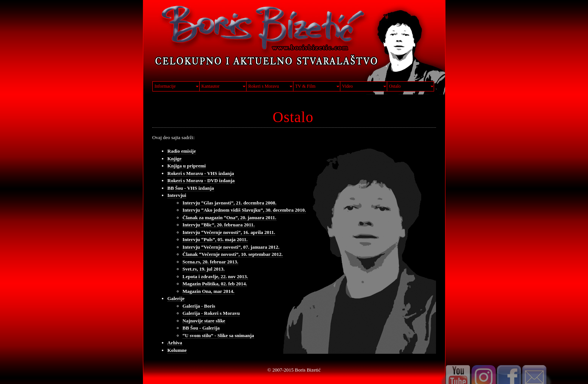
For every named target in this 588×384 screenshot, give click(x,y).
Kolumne (177, 350)
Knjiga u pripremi (187, 166)
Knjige (175, 159)
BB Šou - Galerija (201, 328)
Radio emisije (182, 151)
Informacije (165, 86)
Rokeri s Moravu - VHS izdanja (201, 173)
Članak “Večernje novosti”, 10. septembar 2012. (233, 254)
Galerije (176, 298)
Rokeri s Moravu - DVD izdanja (201, 180)
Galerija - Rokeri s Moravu (211, 313)
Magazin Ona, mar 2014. (209, 291)
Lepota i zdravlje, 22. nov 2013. (215, 276)
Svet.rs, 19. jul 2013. (204, 269)
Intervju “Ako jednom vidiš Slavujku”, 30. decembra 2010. (244, 210)
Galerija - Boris (199, 306)
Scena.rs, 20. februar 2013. (210, 262)
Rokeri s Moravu (264, 86)
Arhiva (175, 343)
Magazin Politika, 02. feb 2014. (215, 284)
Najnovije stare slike (204, 321)
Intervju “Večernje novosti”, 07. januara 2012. (231, 247)
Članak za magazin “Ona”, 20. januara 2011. (230, 218)
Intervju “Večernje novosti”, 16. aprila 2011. (229, 232)
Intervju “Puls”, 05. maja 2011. (215, 239)
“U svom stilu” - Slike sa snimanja (218, 335)
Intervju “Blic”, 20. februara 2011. (219, 225)
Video (348, 86)
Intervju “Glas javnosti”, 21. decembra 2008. (230, 203)
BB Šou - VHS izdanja (191, 188)
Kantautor (211, 86)
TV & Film (306, 86)
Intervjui (177, 195)
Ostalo (395, 86)
